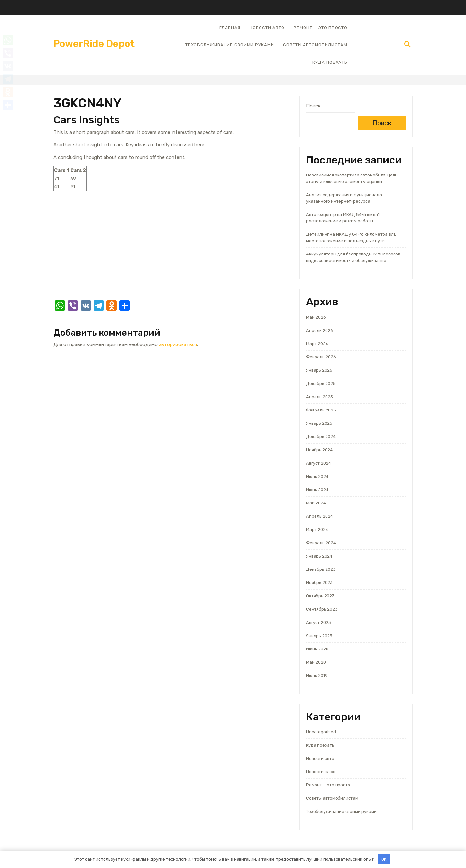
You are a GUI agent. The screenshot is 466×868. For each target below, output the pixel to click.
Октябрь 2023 (320, 596)
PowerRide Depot (94, 44)
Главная (230, 28)
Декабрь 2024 (321, 437)
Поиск (313, 106)
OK (384, 859)
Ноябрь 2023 (319, 583)
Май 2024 (316, 503)
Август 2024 (319, 463)
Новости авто (267, 28)
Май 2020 (316, 662)
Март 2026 (317, 344)
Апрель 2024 (320, 516)
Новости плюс (321, 772)
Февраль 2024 (321, 543)
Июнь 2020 (317, 649)
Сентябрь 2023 (322, 609)
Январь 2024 (319, 556)
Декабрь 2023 (321, 569)
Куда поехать (330, 62)
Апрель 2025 (320, 397)
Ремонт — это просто (320, 28)
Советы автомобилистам (315, 45)
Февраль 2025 (321, 410)
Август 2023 (319, 622)
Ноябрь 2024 (319, 450)
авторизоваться (178, 344)
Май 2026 (316, 317)
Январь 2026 (319, 370)
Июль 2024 (317, 476)
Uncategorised (321, 732)
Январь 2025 (319, 423)
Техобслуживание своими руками (230, 45)
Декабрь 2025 (321, 383)
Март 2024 (317, 530)
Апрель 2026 (320, 330)
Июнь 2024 (317, 490)
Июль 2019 (317, 676)
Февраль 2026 (321, 357)
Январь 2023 (319, 636)
